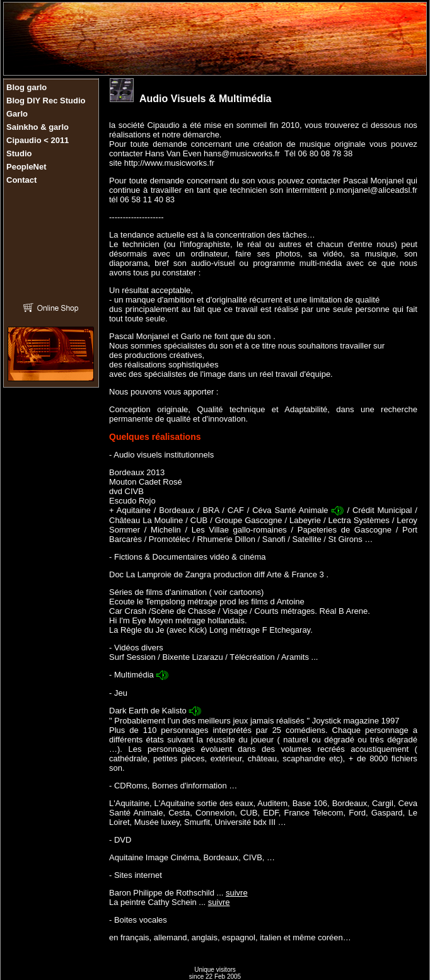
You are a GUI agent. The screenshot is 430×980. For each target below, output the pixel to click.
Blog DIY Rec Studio (46, 101)
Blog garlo (26, 87)
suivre (237, 893)
